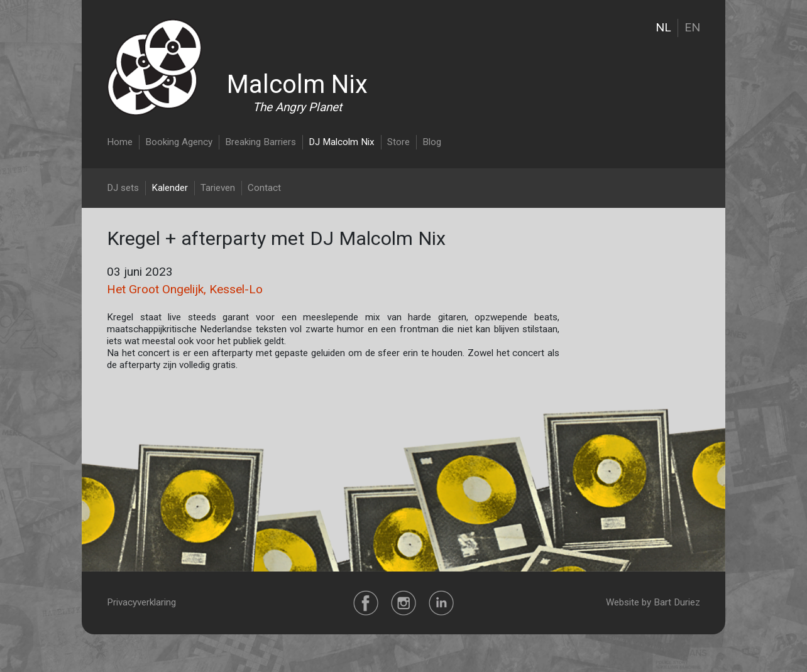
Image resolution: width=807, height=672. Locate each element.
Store (398, 142)
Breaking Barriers (261, 142)
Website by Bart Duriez (653, 602)
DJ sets (123, 188)
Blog (432, 142)
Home (120, 142)
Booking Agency (179, 142)
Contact (264, 188)
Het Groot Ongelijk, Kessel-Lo (185, 289)
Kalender (170, 188)
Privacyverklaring (141, 602)
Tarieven (218, 188)
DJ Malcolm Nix (342, 142)
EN (692, 27)
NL (663, 27)
